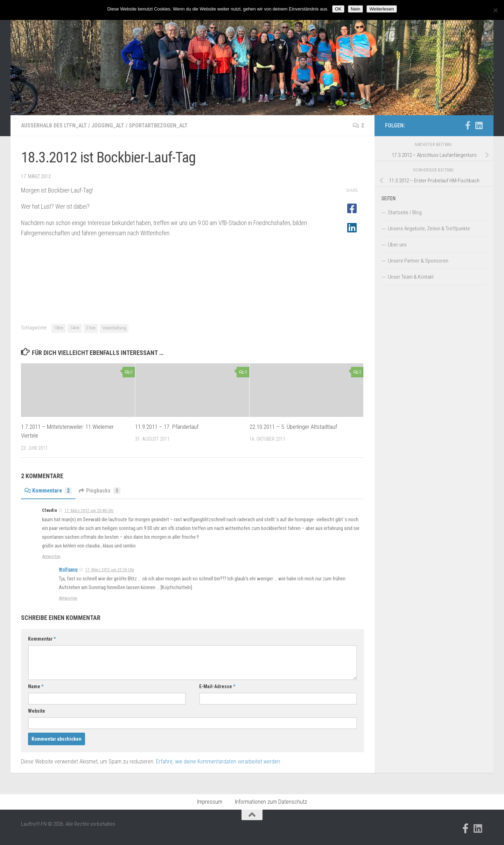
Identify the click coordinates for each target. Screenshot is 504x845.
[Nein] (495, 10)
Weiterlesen (381, 9)
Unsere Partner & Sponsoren (418, 261)
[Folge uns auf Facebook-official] (468, 125)
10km (59, 328)
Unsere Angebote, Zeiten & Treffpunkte (429, 229)
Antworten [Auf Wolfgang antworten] (68, 598)
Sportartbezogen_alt (162, 125)
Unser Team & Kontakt (411, 277)
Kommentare (49, 491)
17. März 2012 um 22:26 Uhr (110, 570)
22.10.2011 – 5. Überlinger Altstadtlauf (293, 427)
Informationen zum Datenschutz (271, 802)
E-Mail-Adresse (217, 686)
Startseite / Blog (405, 212)
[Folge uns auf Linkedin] (479, 125)
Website (37, 711)
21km (91, 328)
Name (36, 686)
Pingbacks (101, 491)
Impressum (210, 802)
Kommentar (42, 639)
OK (338, 9)
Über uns (397, 245)
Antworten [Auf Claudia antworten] (51, 556)
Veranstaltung (114, 328)
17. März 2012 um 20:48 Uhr (89, 511)
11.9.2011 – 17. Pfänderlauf (167, 427)
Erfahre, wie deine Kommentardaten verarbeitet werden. (219, 762)
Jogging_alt (110, 125)
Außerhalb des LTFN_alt (55, 125)
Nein (355, 9)
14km (75, 328)
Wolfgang (68, 569)
